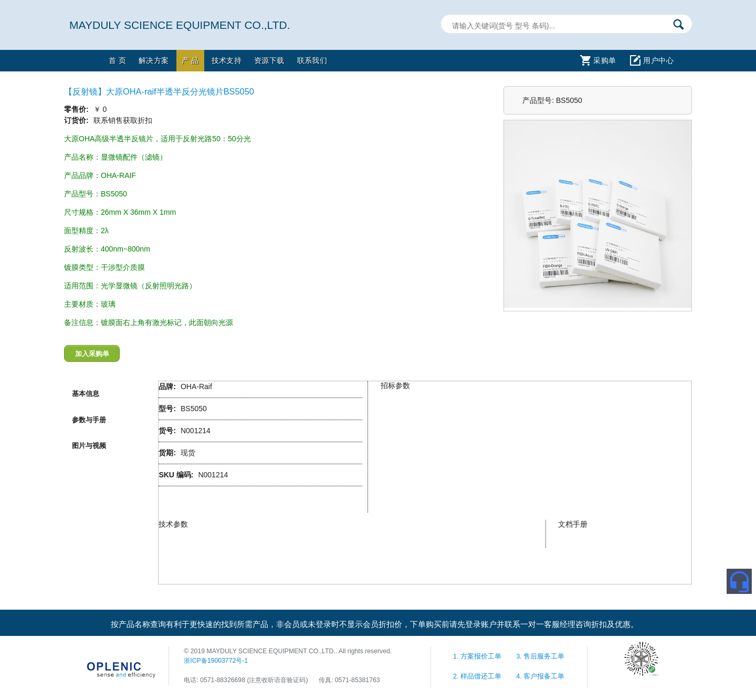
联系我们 (312, 60)
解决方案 (154, 60)
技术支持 (227, 60)
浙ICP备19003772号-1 (216, 661)
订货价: (77, 120)
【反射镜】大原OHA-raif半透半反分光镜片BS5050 (159, 91)
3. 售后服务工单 (540, 656)
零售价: (77, 109)
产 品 (190, 60)
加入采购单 (92, 354)
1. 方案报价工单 (478, 656)
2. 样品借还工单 (478, 676)
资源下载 (269, 60)
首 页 (117, 60)
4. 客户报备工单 (540, 676)
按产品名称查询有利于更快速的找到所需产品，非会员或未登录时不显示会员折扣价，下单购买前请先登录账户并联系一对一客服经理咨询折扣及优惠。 (375, 624)
